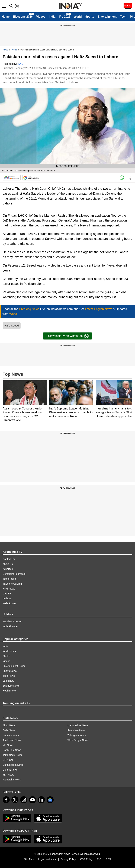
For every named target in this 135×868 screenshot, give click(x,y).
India (52, 17)
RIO (99, 859)
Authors (7, 598)
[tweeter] (15, 800)
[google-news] (50, 800)
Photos (7, 656)
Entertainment (107, 17)
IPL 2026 (65, 17)
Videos (41, 17)
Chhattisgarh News (13, 765)
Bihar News (9, 725)
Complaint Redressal (14, 574)
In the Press (9, 579)
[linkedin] (41, 800)
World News (9, 651)
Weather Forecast (12, 622)
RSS (108, 859)
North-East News (12, 750)
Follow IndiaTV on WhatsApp (67, 336)
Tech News (9, 676)
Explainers (8, 681)
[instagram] (24, 800)
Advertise (8, 569)
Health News (10, 691)
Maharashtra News (78, 725)
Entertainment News (14, 666)
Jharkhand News (12, 740)
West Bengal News (78, 740)
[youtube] (33, 800)
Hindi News (9, 589)
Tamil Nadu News (12, 755)
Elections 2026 (23, 17)
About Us (8, 564)
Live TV (7, 594)
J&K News (8, 775)
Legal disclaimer (47, 859)
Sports (90, 17)
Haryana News (11, 735)
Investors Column (12, 584)
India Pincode (10, 626)
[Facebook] (6, 800)
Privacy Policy (68, 859)
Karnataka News (12, 780)
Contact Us (9, 559)
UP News (8, 760)
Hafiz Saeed (12, 326)
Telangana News (77, 735)
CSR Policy (86, 859)
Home (6, 17)
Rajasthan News (76, 730)
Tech (123, 17)
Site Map (29, 859)
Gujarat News (10, 770)
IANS (20, 64)
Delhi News (9, 730)
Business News (11, 686)
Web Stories (9, 603)
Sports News (10, 671)
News (5, 50)
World (78, 17)
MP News (8, 745)
